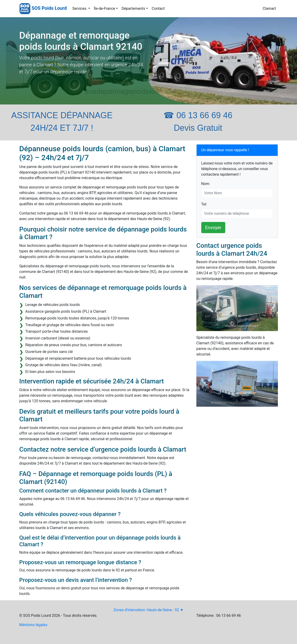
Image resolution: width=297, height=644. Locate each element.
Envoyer (213, 228)
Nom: (206, 184)
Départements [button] (133, 8)
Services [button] (80, 8)
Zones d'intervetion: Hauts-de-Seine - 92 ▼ (148, 610)
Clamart (269, 8)
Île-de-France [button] (104, 8)
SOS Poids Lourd (49, 8)
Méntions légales (33, 625)
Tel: (204, 204)
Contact (158, 8)
